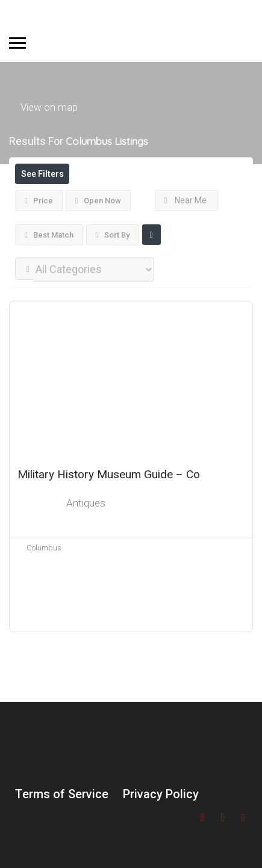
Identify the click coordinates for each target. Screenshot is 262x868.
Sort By (113, 235)
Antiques (86, 503)
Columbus (44, 548)
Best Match (49, 235)
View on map (49, 106)
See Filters (42, 174)
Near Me (186, 200)
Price (39, 201)
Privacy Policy (161, 794)
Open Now (98, 201)
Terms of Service (62, 794)
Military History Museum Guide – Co (109, 474)
